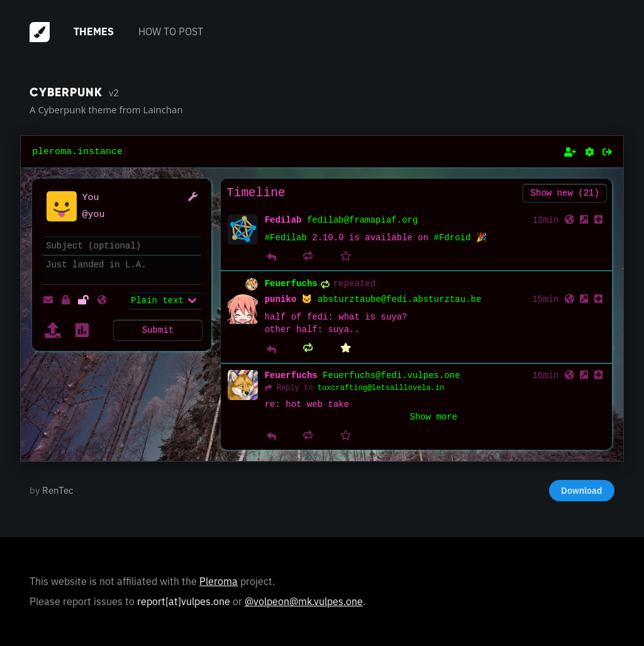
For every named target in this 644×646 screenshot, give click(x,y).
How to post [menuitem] (171, 31)
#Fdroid (452, 238)
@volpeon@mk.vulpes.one (304, 601)
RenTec (58, 490)
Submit (158, 329)
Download (581, 490)
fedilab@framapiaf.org (362, 220)
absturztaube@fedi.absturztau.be (399, 300)
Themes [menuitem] (94, 31)
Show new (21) (565, 193)
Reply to (295, 388)
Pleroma (219, 581)
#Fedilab (286, 238)
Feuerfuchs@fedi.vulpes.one (391, 376)
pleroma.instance (77, 152)
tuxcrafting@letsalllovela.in (381, 388)
